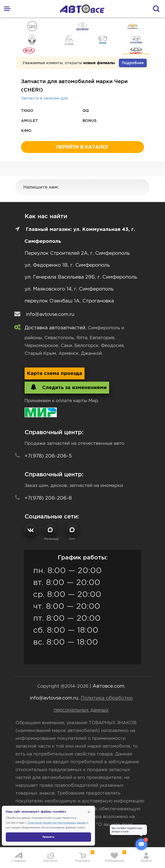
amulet (29, 121)
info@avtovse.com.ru (50, 314)
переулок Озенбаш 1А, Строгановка (69, 301)
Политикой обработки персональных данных (57, 823)
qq (86, 111)
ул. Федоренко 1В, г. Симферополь (67, 265)
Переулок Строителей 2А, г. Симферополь (77, 253)
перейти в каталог (82, 147)
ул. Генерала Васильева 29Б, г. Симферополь (81, 277)
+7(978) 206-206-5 (48, 456)
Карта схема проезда (55, 374)
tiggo (27, 111)
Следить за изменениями (67, 387)
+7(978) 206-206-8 (48, 498)
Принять (49, 837)
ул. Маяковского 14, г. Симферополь (69, 289)
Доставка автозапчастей (55, 328)
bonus (90, 121)
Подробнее (133, 63)
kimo (26, 131)
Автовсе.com (108, 686)
